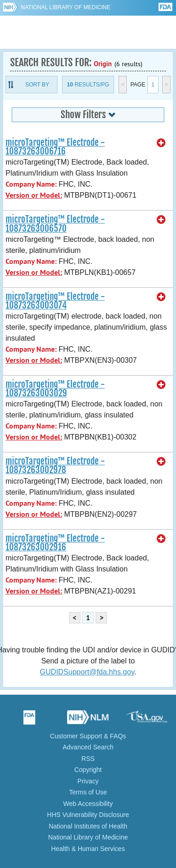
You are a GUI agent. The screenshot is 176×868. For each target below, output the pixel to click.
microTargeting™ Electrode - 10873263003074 (55, 301)
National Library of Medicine (65, 7)
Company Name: (31, 184)
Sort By (37, 85)
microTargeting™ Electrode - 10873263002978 (55, 465)
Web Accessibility (88, 804)
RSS (88, 759)
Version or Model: (34, 195)
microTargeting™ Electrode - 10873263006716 (55, 147)
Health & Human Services (88, 849)
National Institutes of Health (88, 826)
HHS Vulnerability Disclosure (88, 815)
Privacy (88, 781)
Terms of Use (88, 792)
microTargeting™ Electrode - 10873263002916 (55, 543)
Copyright (88, 770)
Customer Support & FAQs (88, 736)
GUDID (88, 32)
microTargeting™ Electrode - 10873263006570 (55, 224)
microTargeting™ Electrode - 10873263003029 (55, 389)
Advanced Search (88, 747)
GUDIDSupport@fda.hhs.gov (87, 672)
